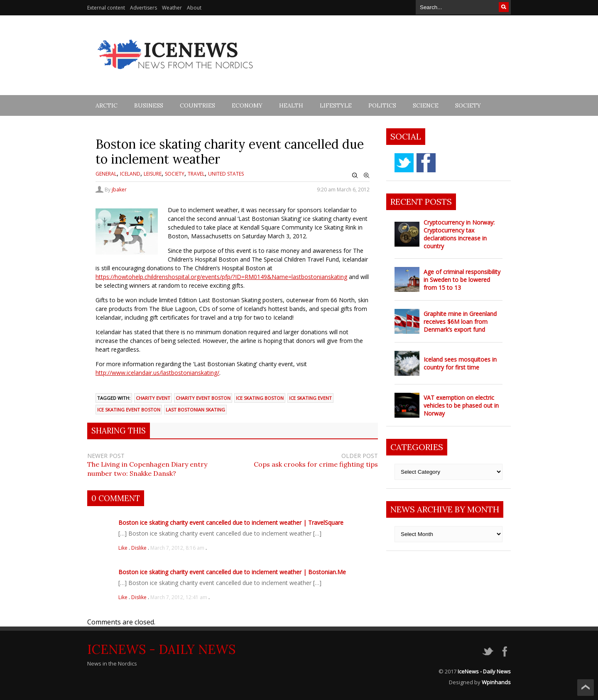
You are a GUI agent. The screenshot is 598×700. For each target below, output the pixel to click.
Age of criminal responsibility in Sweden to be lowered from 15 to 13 (462, 280)
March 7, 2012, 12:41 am (179, 597)
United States (226, 174)
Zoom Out (355, 176)
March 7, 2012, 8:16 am (177, 548)
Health (291, 105)
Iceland (130, 174)
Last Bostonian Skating (195, 410)
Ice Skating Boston (260, 398)
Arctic (107, 105)
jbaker (119, 190)
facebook (426, 163)
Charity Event (153, 398)
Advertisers (143, 8)
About (194, 8)
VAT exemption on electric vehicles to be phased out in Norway (461, 405)
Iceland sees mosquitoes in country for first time (460, 363)
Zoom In (367, 176)
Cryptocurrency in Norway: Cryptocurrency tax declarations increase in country (459, 234)
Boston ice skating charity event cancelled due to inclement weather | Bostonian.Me (232, 572)
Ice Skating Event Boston (129, 410)
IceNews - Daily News (161, 649)
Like (124, 548)
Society (468, 105)
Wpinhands (496, 682)
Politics (382, 105)
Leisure (153, 174)
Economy (247, 105)
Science (426, 105)
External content (106, 8)
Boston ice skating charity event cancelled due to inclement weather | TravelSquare (231, 523)
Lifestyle (336, 105)
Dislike (140, 548)
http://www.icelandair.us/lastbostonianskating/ (157, 373)
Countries (197, 105)
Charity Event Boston (203, 398)
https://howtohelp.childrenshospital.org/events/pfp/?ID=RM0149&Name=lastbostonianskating (221, 277)
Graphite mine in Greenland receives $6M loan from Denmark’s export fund (460, 322)
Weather (172, 8)
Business (149, 105)
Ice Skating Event (310, 398)
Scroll (586, 688)
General (106, 174)
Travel (196, 174)
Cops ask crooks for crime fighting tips (316, 464)
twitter (404, 163)
